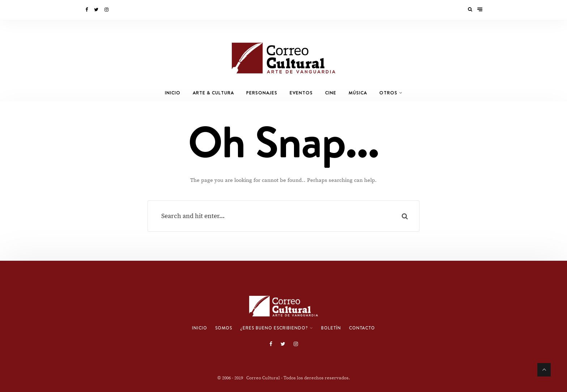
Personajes (262, 93)
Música (358, 93)
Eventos (301, 93)
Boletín (331, 328)
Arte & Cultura (213, 93)
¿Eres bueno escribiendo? (274, 328)
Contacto (362, 328)
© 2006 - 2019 (232, 378)
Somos (224, 328)
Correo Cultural (263, 378)
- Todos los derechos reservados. (316, 378)
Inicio (173, 93)
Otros (388, 93)
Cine (331, 93)
